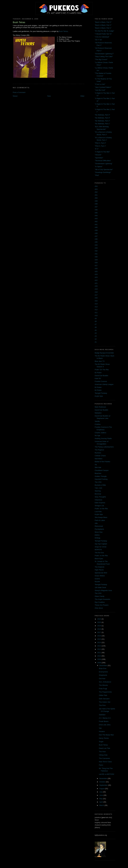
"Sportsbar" (99, 158)
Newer (15, 96)
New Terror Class (105, 762)
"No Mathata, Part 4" (102, 115)
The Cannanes (104, 758)
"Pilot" (97, 175)
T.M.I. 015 (98, 488)
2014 (99, 642)
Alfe (96, 523)
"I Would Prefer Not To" (103, 34)
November (103, 778)
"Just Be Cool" (100, 90)
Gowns (97, 579)
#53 (96, 189)
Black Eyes (99, 559)
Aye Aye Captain (101, 544)
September (104, 785)
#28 (96, 263)
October (103, 782)
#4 (96, 333)
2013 (99, 646)
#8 (96, 321)
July (101, 792)
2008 (99, 663)
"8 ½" (97, 149)
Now (49, 96)
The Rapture (99, 450)
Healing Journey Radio (103, 438)
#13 (96, 307)
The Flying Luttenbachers (104, 447)
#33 (96, 248)
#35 (96, 242)
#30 (96, 257)
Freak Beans (104, 721)
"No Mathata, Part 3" (102, 118)
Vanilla (97, 421)
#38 (96, 233)
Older (82, 96)
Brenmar (98, 494)
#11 (96, 313)
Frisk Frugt (103, 689)
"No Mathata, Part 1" (102, 124)
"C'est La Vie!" (100, 84)
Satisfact (102, 715)
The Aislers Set (105, 702)
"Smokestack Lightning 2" (104, 54)
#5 (96, 330)
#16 (96, 298)
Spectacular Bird (101, 573)
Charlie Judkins (101, 433)
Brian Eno (103, 668)
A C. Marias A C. (105, 718)
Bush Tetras (63, 31)
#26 (96, 269)
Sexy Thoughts (100, 497)
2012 (99, 649)
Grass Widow (100, 576)
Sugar (101, 742)
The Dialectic (100, 567)
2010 (99, 656)
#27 (96, 266)
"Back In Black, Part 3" (103, 22)
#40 (96, 227)
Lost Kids (98, 512)
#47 (96, 207)
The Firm (102, 705)
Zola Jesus (99, 608)
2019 (99, 626)
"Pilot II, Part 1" (100, 146)
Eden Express (100, 503)
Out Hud (102, 679)
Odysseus (99, 500)
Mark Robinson (100, 407)
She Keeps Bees (101, 517)
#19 (96, 289)
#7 (96, 324)
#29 (96, 260)
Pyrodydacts (99, 529)
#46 (96, 210)
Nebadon (98, 413)
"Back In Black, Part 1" (103, 28)
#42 (96, 222)
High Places (99, 570)
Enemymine (103, 672)
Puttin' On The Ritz (102, 370)
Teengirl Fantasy (101, 393)
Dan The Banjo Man (106, 735)
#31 (96, 254)
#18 (96, 292)
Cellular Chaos (100, 456)
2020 (99, 622)
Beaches (98, 473)
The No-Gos (99, 553)
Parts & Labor (100, 520)
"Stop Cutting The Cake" (104, 56)
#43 (96, 219)
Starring (98, 491)
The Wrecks (103, 685)
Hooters (102, 731)
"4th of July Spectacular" (104, 169)
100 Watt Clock (100, 587)
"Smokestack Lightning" (104, 164)
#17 (96, 295)
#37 (96, 236)
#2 (96, 339)
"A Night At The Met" (102, 152)
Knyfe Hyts (99, 396)
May (101, 799)
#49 (96, 201)
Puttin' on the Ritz (101, 509)
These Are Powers (102, 605)
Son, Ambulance (105, 682)
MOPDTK (98, 550)
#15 (96, 301)
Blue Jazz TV (100, 361)
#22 (96, 280)
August (102, 789)
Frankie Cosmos (101, 381)
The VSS (98, 482)
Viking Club (103, 755)
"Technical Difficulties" (103, 161)
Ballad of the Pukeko (102, 462)
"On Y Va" (98, 40)
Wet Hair (98, 467)
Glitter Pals (103, 695)
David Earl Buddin (101, 376)
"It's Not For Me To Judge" (104, 31)
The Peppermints (105, 692)
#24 (96, 274)
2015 (99, 639)
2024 (99, 619)
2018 (99, 629)
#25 (96, 271)
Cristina (98, 424)
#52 (96, 192)
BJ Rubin (98, 373)
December (103, 665)
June (101, 795)
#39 (96, 230)
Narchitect (99, 459)
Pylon (101, 765)
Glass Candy (100, 596)
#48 (96, 204)
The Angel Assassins (103, 599)
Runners (98, 453)
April (101, 802)
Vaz (100, 728)
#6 (96, 327)
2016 (99, 636)
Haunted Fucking (101, 479)
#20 (96, 286)
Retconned (99, 526)
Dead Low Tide (105, 748)
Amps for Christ (101, 547)
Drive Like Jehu (105, 725)
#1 (96, 342)
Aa (96, 465)
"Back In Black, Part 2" (103, 25)
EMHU (97, 535)
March (102, 805)
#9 (96, 318)
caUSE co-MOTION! (107, 774)
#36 (96, 239)
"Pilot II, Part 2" (100, 143)
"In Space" (99, 167)
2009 (99, 659)
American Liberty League (104, 384)
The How (102, 752)
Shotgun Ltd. (100, 506)
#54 (96, 186)
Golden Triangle (101, 476)
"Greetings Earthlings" (103, 172)
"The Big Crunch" (101, 59)
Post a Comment (19, 92)
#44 (96, 216)
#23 (96, 277)
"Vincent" (98, 155)
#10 (96, 316)
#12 (96, 310)
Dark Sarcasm (104, 699)
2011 (99, 653)
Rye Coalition (100, 602)
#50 (96, 198)
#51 (96, 195)
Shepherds (103, 675)
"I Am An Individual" (102, 37)
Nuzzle (97, 582)
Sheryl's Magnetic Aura (103, 590)
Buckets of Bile (100, 485)
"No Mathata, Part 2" (102, 121)
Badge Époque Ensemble (104, 353)
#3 (96, 336)
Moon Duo (99, 532)
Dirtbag (97, 538)
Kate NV (98, 378)
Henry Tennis (104, 738)
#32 (96, 251)
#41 (96, 224)
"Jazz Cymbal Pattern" (103, 87)
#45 (96, 213)
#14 (96, 304)
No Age (98, 435)
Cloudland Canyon (102, 470)
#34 (96, 245)
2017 (99, 632)
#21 (96, 283)
